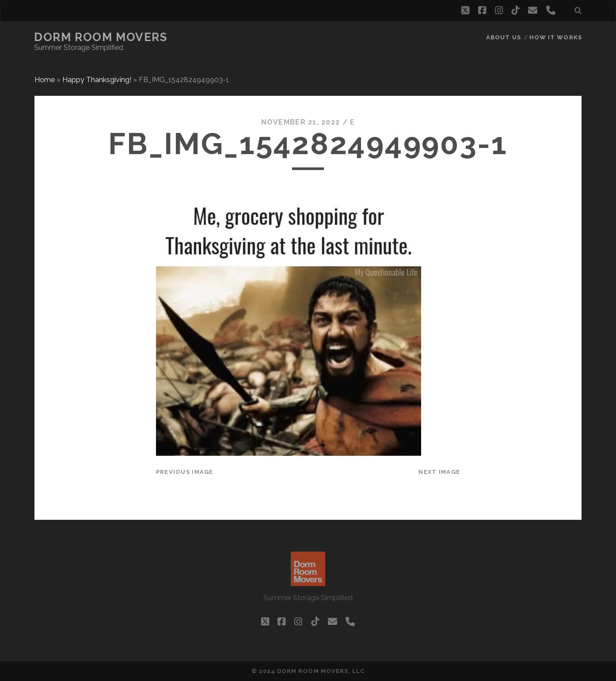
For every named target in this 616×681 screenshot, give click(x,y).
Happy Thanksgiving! (97, 80)
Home (45, 80)
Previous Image (185, 472)
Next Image (439, 472)
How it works (556, 37)
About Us (503, 37)
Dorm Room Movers (101, 37)
